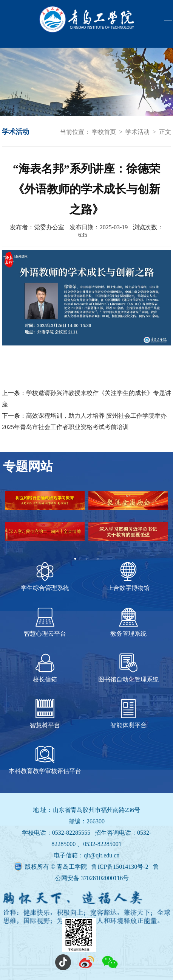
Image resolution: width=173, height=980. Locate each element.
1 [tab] (75, 559)
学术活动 (137, 132)
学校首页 (104, 132)
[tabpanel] (86, 522)
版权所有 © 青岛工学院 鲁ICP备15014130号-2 (87, 867)
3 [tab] (98, 559)
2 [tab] (86, 559)
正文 (165, 132)
